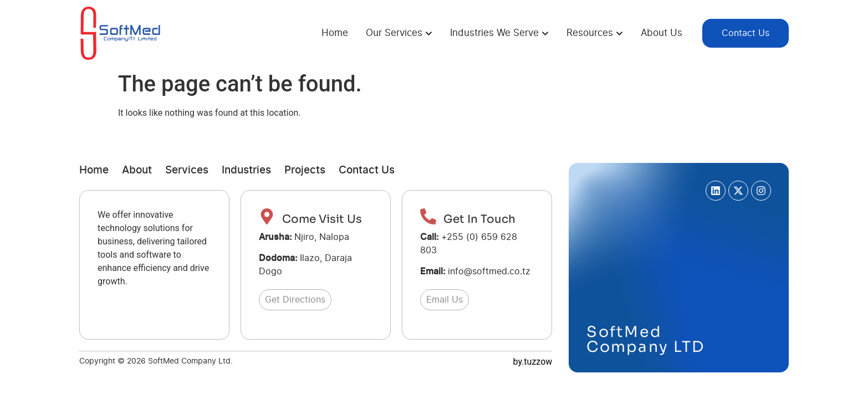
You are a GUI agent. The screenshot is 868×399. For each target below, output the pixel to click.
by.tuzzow (533, 362)
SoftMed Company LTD (645, 339)
